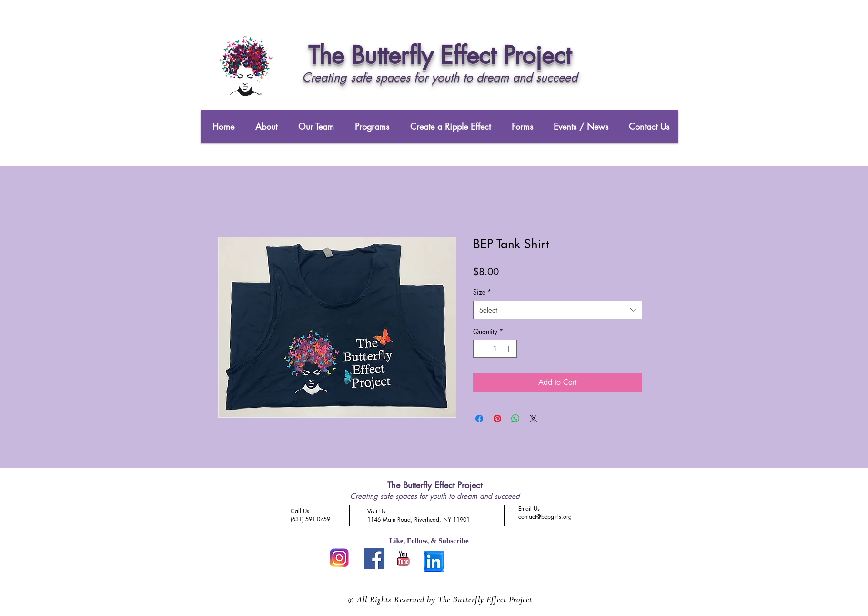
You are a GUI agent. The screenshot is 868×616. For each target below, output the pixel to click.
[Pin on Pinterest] (497, 419)
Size (482, 292)
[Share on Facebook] (479, 419)
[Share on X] (534, 419)
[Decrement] (480, 349)
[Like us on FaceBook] (374, 559)
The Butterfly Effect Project (435, 485)
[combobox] (558, 310)
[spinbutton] (495, 349)
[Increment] (510, 349)
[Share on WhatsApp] (515, 419)
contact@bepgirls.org (545, 517)
